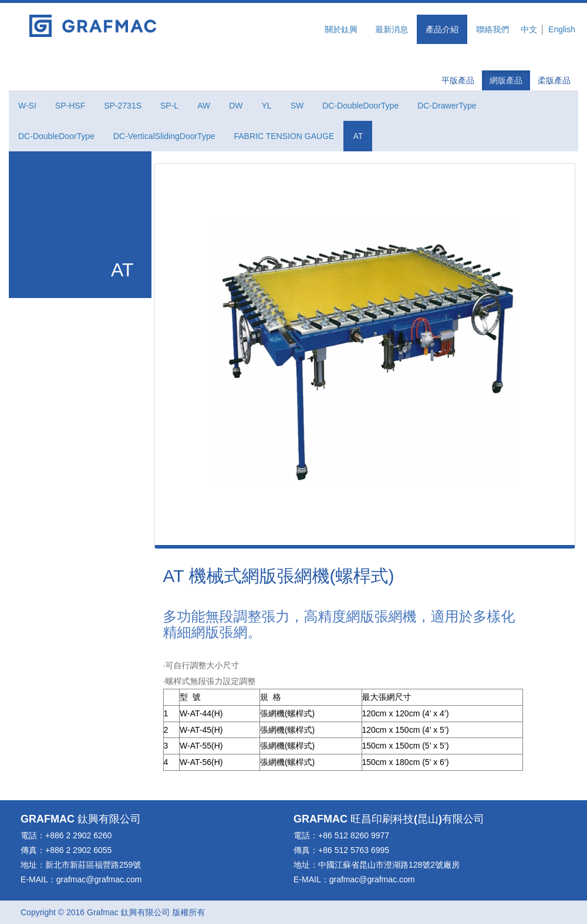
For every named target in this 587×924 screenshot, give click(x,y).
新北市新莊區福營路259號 (93, 865)
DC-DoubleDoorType (360, 106)
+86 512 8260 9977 (354, 835)
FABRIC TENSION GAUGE (284, 136)
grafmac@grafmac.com (99, 879)
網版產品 (506, 80)
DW (236, 106)
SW (297, 106)
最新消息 (392, 29)
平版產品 (458, 80)
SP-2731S (123, 106)
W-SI (27, 106)
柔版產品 (554, 80)
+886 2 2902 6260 (78, 835)
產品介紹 (442, 29)
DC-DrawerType (447, 106)
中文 (529, 29)
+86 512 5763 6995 (354, 850)
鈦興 (88, 819)
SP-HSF (70, 106)
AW (204, 106)
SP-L (169, 106)
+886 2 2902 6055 (78, 850)
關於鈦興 (341, 29)
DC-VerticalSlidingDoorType (164, 136)
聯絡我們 (492, 29)
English (562, 29)
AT (358, 136)
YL (267, 106)
